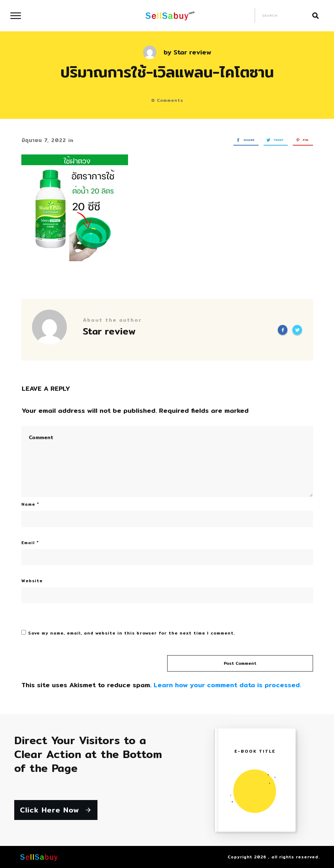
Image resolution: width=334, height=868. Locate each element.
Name (30, 504)
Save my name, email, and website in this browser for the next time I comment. (132, 633)
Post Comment (240, 663)
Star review (192, 52)
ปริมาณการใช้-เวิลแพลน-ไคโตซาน (167, 72)
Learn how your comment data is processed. (227, 685)
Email (30, 543)
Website (32, 581)
